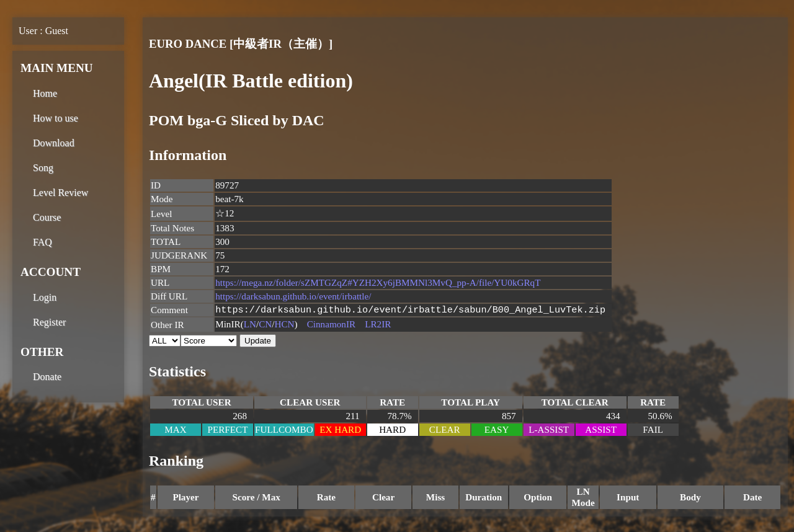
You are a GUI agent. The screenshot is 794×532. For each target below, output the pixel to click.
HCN (285, 325)
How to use (56, 118)
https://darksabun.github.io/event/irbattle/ (293, 296)
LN (250, 325)
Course (47, 217)
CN (265, 325)
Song (43, 168)
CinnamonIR (331, 325)
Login (45, 297)
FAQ (42, 242)
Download (54, 143)
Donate (47, 377)
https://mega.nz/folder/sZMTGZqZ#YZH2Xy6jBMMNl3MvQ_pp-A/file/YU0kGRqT (378, 282)
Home (45, 93)
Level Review (60, 193)
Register (49, 322)
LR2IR (378, 325)
